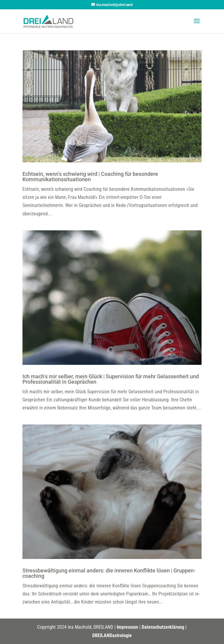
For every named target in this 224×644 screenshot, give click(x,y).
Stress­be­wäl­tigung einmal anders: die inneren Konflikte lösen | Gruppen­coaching (109, 573)
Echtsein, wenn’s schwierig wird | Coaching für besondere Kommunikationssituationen (90, 177)
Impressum (127, 627)
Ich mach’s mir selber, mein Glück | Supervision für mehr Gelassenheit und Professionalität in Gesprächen (111, 379)
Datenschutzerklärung (163, 627)
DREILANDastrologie (112, 635)
